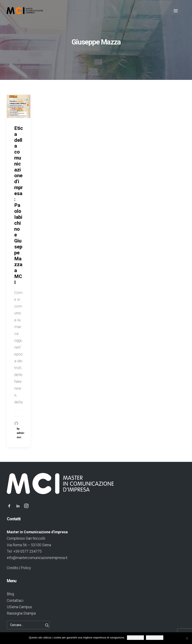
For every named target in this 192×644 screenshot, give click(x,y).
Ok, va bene (135, 638)
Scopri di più (155, 638)
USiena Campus (19, 607)
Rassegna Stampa (21, 613)
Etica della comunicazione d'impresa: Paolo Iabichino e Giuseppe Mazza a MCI (19, 205)
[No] (187, 638)
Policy (26, 568)
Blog (10, 594)
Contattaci (15, 600)
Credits (13, 568)
